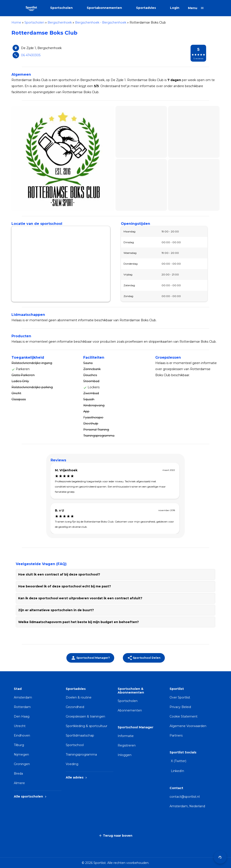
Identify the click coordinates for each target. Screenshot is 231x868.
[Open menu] (196, 8)
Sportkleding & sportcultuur (87, 726)
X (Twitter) (179, 761)
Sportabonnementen (104, 8)
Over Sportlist (180, 697)
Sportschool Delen (144, 658)
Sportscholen (61, 8)
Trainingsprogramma (81, 755)
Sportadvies (146, 8)
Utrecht (20, 726)
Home (16, 22)
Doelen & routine (79, 697)
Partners (176, 735)
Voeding (72, 764)
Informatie (126, 736)
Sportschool (75, 745)
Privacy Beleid (180, 707)
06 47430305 (31, 55)
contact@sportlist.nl (185, 797)
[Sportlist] (31, 8)
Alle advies (77, 777)
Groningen (22, 764)
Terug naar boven (115, 836)
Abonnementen (130, 710)
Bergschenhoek (60, 22)
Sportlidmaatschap (80, 735)
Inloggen (125, 755)
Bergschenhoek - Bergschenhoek (101, 22)
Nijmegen (21, 755)
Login (175, 8)
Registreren (127, 745)
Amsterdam (23, 697)
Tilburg (19, 745)
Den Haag (22, 716)
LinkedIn (177, 771)
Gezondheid (75, 707)
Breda (18, 774)
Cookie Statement (184, 716)
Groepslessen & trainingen (85, 716)
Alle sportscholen (31, 796)
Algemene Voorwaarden (188, 726)
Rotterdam (22, 707)
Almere (19, 783)
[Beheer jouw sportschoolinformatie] (90, 658)
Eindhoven (22, 735)
